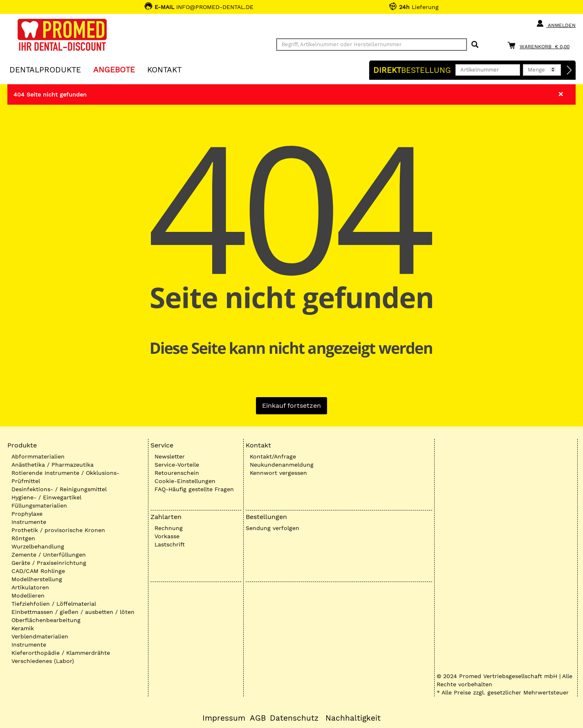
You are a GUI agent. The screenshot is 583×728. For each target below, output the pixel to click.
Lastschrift (170, 544)
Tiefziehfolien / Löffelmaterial (54, 604)
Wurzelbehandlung (38, 546)
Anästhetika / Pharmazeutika (53, 465)
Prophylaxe (27, 514)
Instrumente (29, 522)
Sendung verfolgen (272, 528)
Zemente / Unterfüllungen (49, 555)
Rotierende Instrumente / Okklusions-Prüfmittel (65, 477)
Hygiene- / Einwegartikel (46, 497)
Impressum (224, 718)
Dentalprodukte (45, 69)
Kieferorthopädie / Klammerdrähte (61, 653)
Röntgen (23, 538)
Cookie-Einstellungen (185, 481)
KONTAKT (164, 69)
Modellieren (28, 595)
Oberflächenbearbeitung (46, 620)
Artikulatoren (30, 587)
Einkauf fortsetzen (291, 406)
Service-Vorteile (177, 465)
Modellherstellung (37, 579)
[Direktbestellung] (570, 70)
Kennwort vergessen (278, 473)
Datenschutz (294, 718)
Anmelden (556, 24)
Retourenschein (177, 473)
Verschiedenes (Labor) (43, 661)
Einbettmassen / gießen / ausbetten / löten (73, 612)
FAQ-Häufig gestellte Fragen (194, 489)
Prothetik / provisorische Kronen (58, 530)
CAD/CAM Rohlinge (38, 571)
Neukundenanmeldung (282, 465)
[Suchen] (475, 45)
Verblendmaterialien (40, 636)
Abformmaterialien (38, 456)
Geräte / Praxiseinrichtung (49, 563)
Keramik (23, 628)
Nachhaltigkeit (353, 718)
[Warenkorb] (540, 45)
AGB (258, 718)
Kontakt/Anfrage (273, 456)
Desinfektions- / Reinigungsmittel (59, 489)
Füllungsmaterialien (39, 506)
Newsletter (170, 456)
